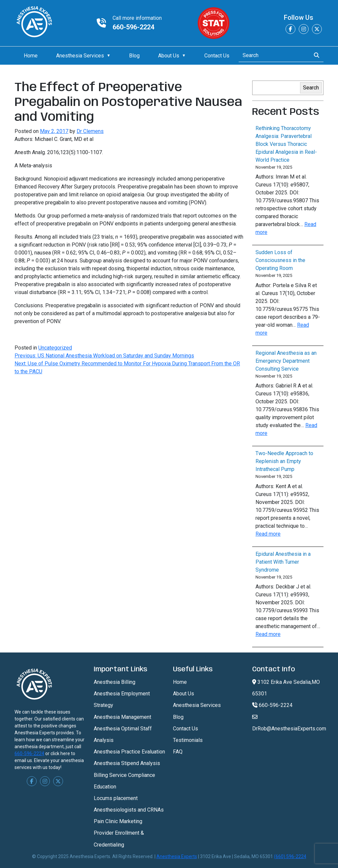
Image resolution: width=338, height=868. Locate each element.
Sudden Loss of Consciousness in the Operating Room (280, 260)
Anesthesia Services (80, 56)
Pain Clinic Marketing (118, 821)
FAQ (178, 752)
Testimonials (188, 740)
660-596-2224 (133, 27)
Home (31, 56)
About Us (169, 56)
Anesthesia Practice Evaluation (129, 752)
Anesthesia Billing (115, 682)
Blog (134, 56)
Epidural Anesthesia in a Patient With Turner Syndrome (283, 562)
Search (311, 88)
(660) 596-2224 (290, 856)
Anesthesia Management (122, 717)
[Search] (273, 55)
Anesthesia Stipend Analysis (127, 763)
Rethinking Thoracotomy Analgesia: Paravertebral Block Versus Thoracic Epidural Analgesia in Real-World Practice (286, 144)
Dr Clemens (90, 131)
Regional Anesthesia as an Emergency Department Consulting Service (286, 361)
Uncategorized (55, 348)
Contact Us (217, 56)
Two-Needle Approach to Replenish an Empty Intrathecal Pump (284, 461)
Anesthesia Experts (177, 856)
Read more (268, 534)
